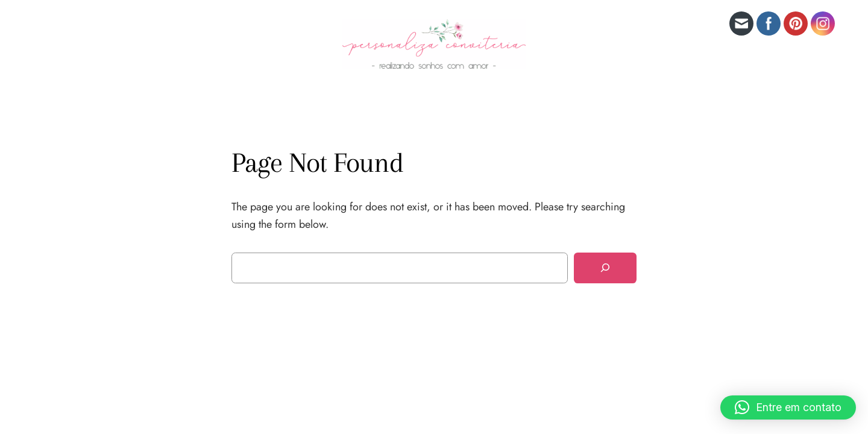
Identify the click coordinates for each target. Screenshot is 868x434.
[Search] (605, 268)
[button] (788, 407)
